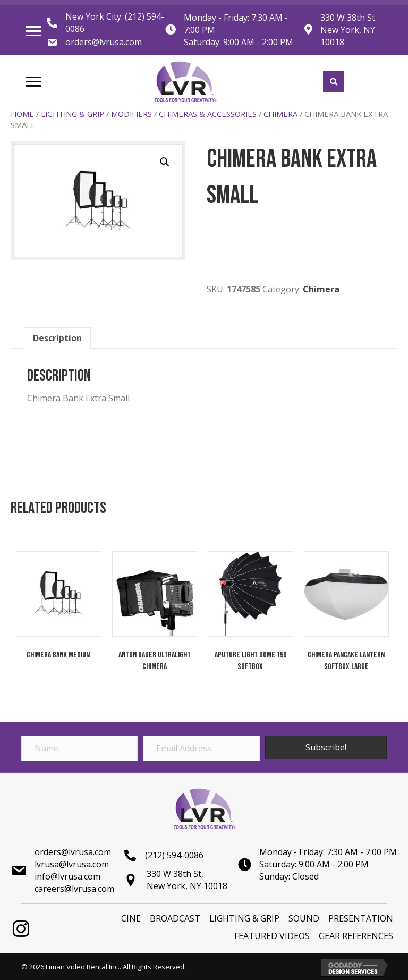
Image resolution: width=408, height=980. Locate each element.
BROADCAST (175, 918)
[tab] (57, 338)
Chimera (280, 114)
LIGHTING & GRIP (73, 114)
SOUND (304, 918)
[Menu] (33, 31)
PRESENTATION (361, 918)
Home (22, 114)
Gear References (356, 936)
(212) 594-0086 (174, 855)
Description (57, 338)
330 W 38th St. (348, 18)
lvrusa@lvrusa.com (72, 864)
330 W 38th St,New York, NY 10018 (187, 880)
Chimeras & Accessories (208, 114)
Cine (131, 918)
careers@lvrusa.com (74, 889)
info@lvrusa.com (67, 876)
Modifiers (131, 114)
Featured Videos (272, 936)
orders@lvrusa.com (104, 42)
